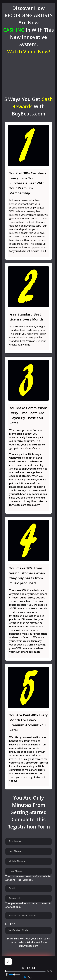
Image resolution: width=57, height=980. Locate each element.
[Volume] (14, 974)
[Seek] (25, 971)
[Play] (29, 968)
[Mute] (6, 974)
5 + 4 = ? (10, 924)
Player (29, 977)
